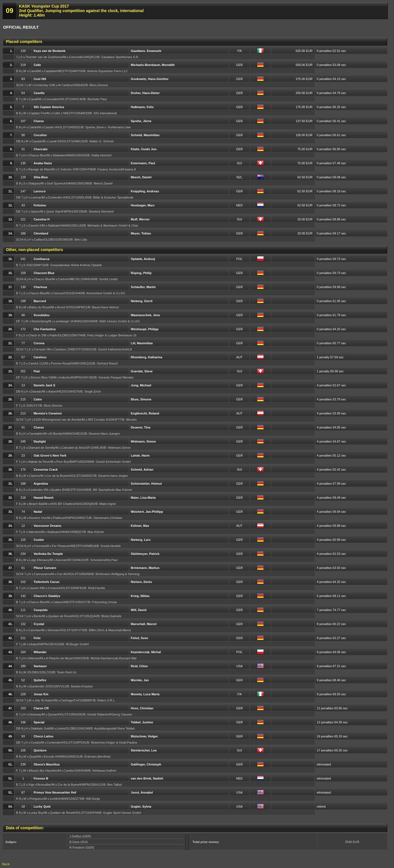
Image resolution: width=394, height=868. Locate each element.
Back (6, 864)
